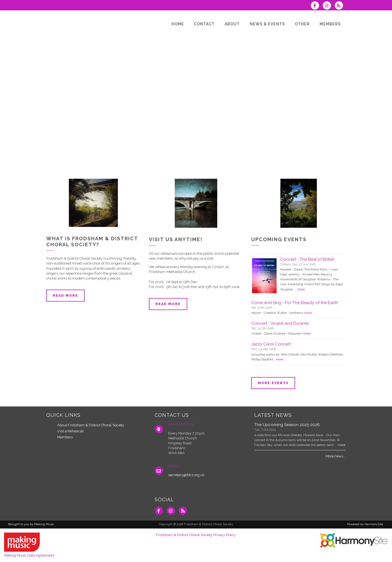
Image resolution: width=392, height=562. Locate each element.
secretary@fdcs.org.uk (186, 475)
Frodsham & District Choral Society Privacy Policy (196, 535)
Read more (65, 296)
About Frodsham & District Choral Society (91, 425)
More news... (336, 456)
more (301, 289)
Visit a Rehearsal (71, 431)
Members (65, 437)
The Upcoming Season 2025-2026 (287, 425)
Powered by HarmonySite (365, 524)
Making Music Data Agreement (29, 555)
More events (273, 383)
